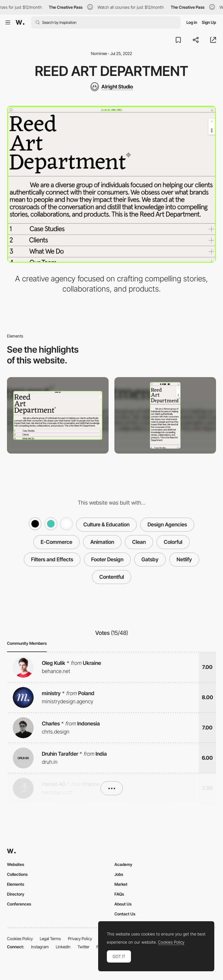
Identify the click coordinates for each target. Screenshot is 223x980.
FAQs (119, 894)
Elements (16, 884)
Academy (123, 864)
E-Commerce (56, 542)
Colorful (173, 542)
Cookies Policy (20, 939)
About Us (123, 904)
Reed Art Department (111, 71)
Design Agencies (167, 524)
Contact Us (125, 914)
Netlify (184, 559)
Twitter (83, 947)
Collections (17, 874)
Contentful (112, 577)
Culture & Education (106, 524)
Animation (102, 542)
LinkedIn (63, 947)
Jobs (119, 874)
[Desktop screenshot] (58, 415)
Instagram (40, 947)
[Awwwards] (20, 22)
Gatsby (150, 559)
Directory (16, 894)
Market (121, 884)
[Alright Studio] (111, 87)
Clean (139, 542)
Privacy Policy (80, 939)
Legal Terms (50, 939)
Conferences (19, 904)
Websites (16, 864)
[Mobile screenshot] (165, 415)
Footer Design (107, 559)
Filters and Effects (52, 559)
